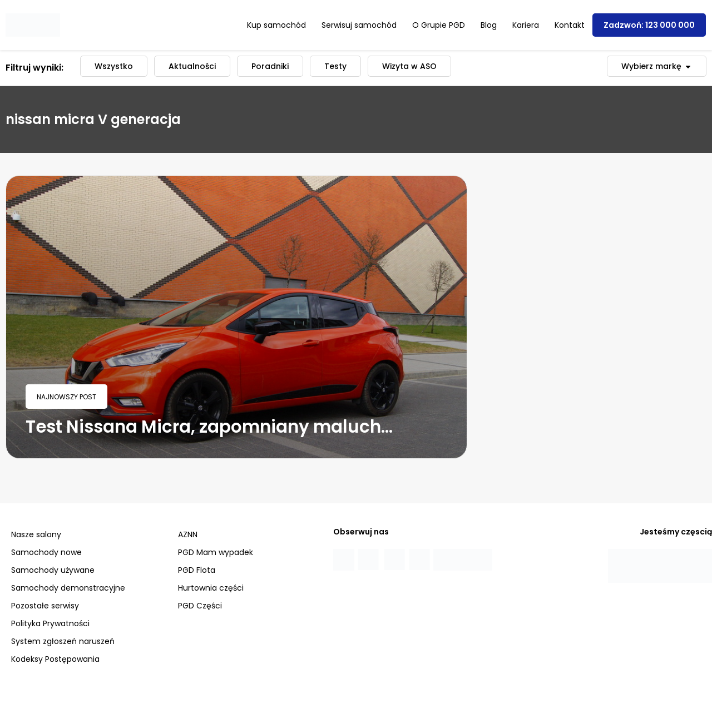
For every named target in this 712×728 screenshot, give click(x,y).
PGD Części (200, 606)
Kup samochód (276, 25)
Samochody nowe (46, 552)
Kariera (526, 25)
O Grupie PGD (439, 25)
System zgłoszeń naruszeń (63, 641)
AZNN (188, 534)
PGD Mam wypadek (216, 552)
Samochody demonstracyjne (68, 588)
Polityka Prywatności (50, 623)
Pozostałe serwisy (45, 606)
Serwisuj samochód (359, 25)
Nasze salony (36, 534)
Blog (489, 25)
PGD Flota (197, 570)
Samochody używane (53, 570)
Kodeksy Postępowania (55, 659)
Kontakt (570, 25)
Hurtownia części (211, 588)
